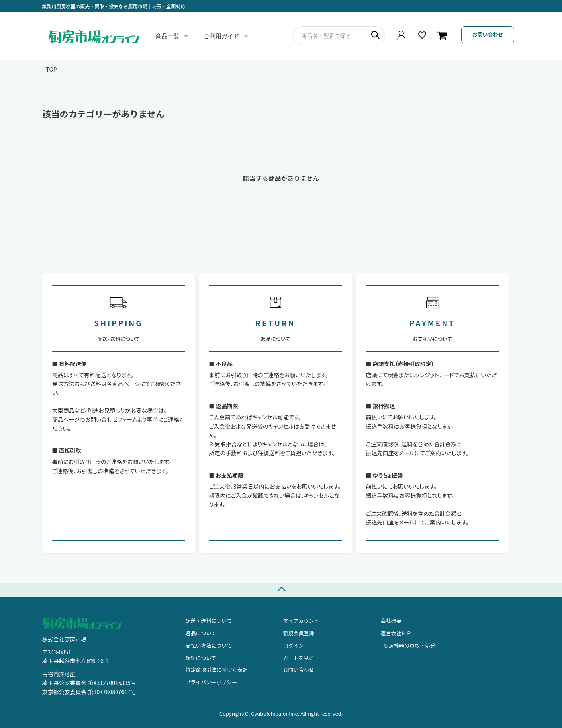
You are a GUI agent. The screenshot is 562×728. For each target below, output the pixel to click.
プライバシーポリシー (211, 682)
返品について (201, 633)
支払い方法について (209, 645)
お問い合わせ (488, 34)
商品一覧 (168, 36)
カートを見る (299, 658)
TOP (52, 69)
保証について (201, 658)
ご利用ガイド (221, 36)
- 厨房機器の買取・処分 (408, 645)
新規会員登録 (299, 633)
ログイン (294, 645)
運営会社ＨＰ (396, 633)
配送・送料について (209, 621)
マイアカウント (301, 621)
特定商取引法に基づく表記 (217, 670)
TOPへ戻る (281, 590)
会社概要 (391, 621)
